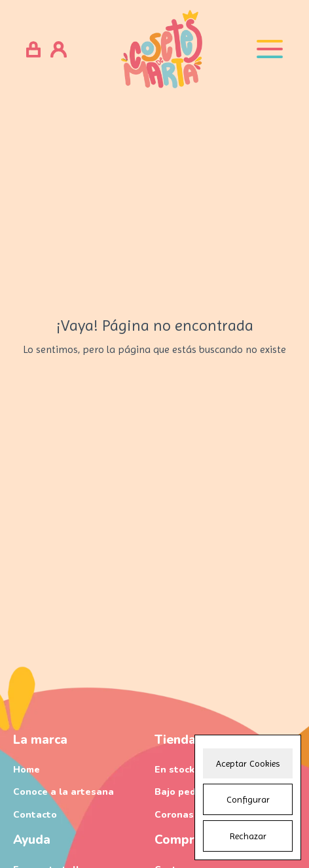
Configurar (248, 799)
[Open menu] (270, 49)
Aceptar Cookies (248, 763)
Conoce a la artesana (64, 792)
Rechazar (248, 836)
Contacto (35, 815)
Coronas (174, 815)
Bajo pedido (182, 792)
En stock (174, 770)
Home (27, 770)
